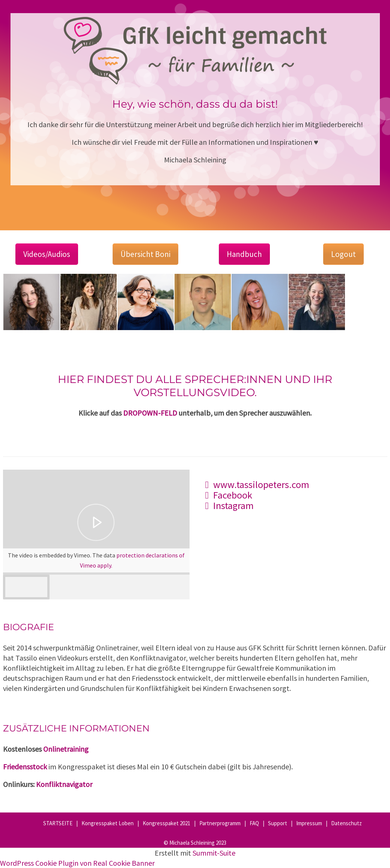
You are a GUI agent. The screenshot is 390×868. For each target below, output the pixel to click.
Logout (343, 254)
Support (278, 823)
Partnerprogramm (220, 823)
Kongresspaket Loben (108, 823)
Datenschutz (346, 823)
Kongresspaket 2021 (166, 823)
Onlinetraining (66, 749)
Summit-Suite (214, 853)
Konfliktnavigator (64, 784)
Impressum (309, 823)
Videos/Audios (47, 254)
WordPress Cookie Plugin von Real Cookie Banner (77, 863)
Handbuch (244, 254)
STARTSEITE (58, 823)
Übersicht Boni (145, 254)
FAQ (254, 823)
